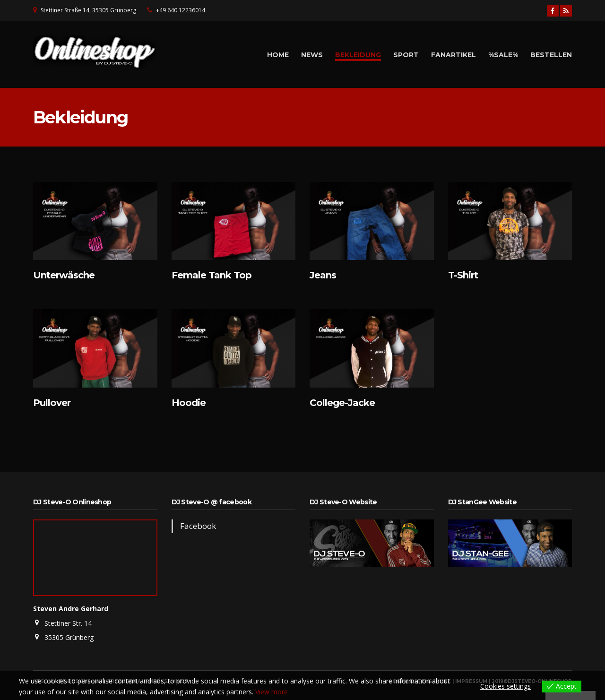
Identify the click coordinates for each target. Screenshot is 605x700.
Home (278, 55)
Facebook (198, 526)
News (312, 55)
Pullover (52, 403)
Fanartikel (454, 55)
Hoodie (189, 403)
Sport (406, 55)
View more (272, 692)
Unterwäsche (64, 275)
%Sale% (503, 55)
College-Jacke (342, 403)
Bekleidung (358, 55)
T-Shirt (463, 275)
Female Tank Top (212, 275)
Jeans (323, 275)
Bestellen (551, 55)
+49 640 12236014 (181, 10)
